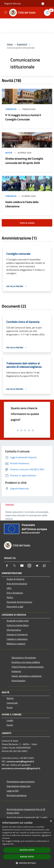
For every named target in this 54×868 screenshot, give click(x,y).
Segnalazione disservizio (19, 786)
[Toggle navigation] (6, 12)
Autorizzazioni (19, 681)
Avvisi (10, 707)
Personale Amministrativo (19, 602)
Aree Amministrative (17, 584)
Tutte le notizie (27, 223)
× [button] (51, 821)
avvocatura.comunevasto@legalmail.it (21, 768)
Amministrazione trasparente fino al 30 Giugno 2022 (26, 811)
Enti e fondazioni (15, 593)
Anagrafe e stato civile (18, 621)
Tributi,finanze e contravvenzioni (28, 667)
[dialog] (27, 843)
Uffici (9, 588)
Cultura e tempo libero (18, 625)
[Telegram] (37, 566)
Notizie (9, 153)
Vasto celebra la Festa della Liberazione (22, 204)
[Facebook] (7, 566)
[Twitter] (14, 566)
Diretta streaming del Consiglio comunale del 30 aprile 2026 (24, 161)
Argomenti (22, 44)
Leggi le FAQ (13, 791)
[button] (27, 863)
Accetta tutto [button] (27, 850)
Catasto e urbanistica (17, 639)
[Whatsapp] (44, 566)
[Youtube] (22, 566)
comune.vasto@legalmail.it (20, 761)
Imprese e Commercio (17, 634)
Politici (10, 597)
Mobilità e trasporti (16, 644)
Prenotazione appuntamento (21, 782)
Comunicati (11, 109)
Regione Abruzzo (13, 3)
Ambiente (16, 671)
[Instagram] (29, 566)
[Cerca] (48, 13)
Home (10, 44)
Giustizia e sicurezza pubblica (26, 662)
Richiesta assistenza (17, 795)
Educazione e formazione (24, 658)
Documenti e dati (15, 607)
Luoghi (10, 720)
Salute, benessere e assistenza (26, 676)
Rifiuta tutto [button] (27, 857)
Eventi (10, 725)
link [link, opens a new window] (12, 844)
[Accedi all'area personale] (43, 4)
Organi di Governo (15, 579)
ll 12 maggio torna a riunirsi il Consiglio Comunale (23, 117)
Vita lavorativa (14, 630)
